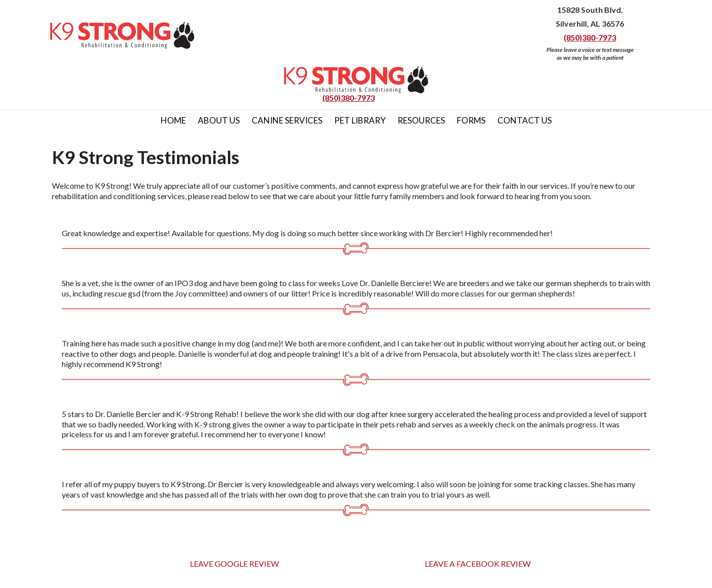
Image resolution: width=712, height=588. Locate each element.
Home (173, 120)
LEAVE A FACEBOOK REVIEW (478, 564)
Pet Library (360, 120)
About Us (219, 120)
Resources (421, 120)
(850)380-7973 (590, 37)
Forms (471, 120)
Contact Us (525, 120)
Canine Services (287, 120)
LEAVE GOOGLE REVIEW (234, 564)
